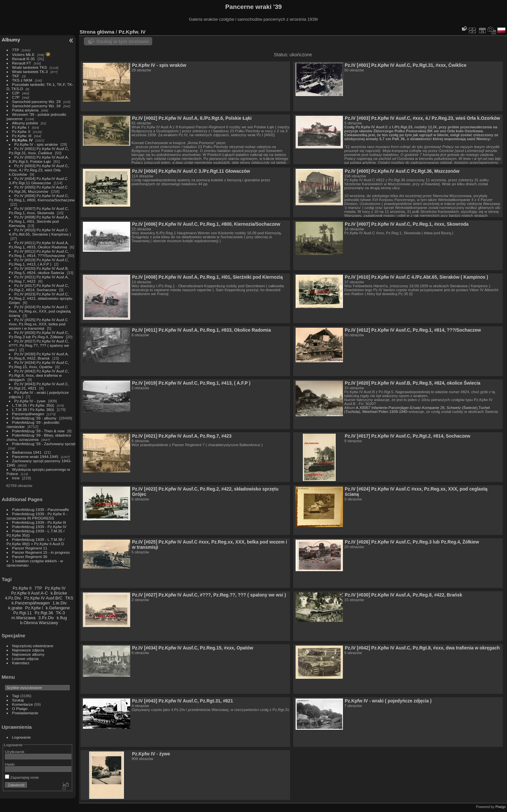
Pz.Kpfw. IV (23, 140)
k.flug (62, 618)
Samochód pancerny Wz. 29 (36, 101)
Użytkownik (15, 752)
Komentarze (23, 704)
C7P (16, 97)
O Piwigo (20, 709)
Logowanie (22, 737)
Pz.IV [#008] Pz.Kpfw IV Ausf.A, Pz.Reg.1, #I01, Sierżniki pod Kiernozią (39, 221)
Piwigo (501, 807)
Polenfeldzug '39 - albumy (34, 418)
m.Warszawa (23, 618)
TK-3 (60, 613)
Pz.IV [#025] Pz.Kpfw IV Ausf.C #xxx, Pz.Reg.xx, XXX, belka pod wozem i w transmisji (38, 324)
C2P (16, 93)
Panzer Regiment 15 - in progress (41, 552)
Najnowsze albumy (28, 654)
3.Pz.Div (46, 618)
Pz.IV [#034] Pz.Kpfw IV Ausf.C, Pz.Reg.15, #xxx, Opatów (39, 365)
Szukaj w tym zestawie (123, 41)
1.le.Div (60, 603)
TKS (69, 598)
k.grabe (15, 608)
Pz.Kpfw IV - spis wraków (36, 144)
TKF (16, 76)
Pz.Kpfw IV (55, 588)
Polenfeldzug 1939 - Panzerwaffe (41, 509)
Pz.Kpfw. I (21, 127)
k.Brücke (59, 593)
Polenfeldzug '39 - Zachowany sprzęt (44, 444)
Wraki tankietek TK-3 (30, 72)
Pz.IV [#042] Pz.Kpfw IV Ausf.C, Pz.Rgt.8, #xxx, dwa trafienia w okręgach (39, 375)
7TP (16, 50)
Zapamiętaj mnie (22, 777)
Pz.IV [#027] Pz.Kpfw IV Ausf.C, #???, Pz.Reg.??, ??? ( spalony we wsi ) (39, 345)
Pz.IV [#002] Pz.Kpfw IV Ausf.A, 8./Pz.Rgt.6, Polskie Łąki (39, 159)
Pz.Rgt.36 (44, 613)
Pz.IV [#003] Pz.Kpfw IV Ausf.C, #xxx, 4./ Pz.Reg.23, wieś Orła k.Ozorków (39, 170)
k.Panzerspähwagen (31, 603)
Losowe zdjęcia (25, 659)
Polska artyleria (25, 110)
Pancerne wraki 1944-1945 (35, 457)
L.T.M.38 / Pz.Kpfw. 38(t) (33, 409)
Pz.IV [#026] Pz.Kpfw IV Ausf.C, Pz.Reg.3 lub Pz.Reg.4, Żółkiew (39, 335)
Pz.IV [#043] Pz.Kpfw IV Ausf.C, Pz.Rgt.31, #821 (182, 701)
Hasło (10, 764)
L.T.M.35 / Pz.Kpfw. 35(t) (33, 405)
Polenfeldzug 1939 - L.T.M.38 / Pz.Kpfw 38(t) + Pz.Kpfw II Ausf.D (36, 542)
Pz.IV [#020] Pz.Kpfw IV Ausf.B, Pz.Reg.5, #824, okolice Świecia (39, 270)
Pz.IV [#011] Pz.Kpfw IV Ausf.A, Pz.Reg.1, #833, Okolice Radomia (39, 245)
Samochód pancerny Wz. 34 (36, 106)
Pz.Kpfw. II (21, 131)
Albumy (11, 40)
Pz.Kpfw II (22, 588)
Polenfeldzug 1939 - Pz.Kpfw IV (39, 527)
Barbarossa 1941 (27, 452)
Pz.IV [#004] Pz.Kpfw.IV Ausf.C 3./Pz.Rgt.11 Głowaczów (38, 181)
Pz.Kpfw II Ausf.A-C (30, 593)
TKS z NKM (22, 80)
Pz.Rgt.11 (22, 613)
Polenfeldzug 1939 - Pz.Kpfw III (39, 522)
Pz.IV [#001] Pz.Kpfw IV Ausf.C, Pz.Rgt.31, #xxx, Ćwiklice (39, 151)
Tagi (16, 696)
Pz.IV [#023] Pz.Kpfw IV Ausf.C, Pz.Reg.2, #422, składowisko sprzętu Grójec (41, 298)
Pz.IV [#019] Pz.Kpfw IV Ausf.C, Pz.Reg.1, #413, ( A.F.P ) (39, 262)
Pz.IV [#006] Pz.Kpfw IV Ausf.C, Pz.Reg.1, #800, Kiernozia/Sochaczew (42, 198)
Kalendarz (21, 663)
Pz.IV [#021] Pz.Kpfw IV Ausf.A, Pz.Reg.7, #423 (182, 436)
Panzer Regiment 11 (30, 548)
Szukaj (18, 700)
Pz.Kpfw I (34, 608)
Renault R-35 (24, 59)
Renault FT (22, 63)
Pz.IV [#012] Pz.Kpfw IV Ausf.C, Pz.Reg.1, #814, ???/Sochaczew (39, 253)
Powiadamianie (25, 713)
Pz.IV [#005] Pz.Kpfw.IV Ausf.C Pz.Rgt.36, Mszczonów (38, 189)
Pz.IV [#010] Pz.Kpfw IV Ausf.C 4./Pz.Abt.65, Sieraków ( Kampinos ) (40, 232)
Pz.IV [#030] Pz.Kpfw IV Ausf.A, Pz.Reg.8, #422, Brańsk (39, 356)
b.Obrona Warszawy (39, 623)
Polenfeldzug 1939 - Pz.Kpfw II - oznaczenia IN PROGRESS (37, 516)
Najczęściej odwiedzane (33, 646)
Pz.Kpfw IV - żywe (30, 401)
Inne (16, 478)
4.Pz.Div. (13, 598)
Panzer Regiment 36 (30, 557)
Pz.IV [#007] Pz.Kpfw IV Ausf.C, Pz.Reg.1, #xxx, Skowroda (39, 211)
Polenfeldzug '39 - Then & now (38, 431)
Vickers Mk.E (23, 54)
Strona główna (97, 32)
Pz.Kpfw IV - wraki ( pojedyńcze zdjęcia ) (388, 701)
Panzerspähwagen (28, 414)
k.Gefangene (58, 608)
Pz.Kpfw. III (22, 136)
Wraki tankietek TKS (30, 67)
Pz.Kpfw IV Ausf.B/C (43, 598)
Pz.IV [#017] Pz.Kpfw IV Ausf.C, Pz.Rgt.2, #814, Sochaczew (39, 288)
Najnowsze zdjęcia (28, 650)
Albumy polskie (25, 123)
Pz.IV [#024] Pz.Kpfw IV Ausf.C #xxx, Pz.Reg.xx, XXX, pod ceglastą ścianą (40, 311)
